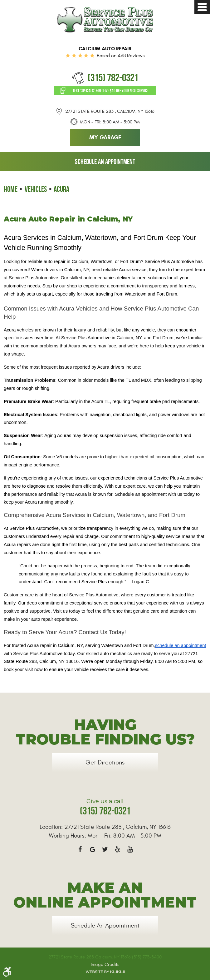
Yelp (118, 849)
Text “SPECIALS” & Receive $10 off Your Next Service (110, 91)
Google (93, 849)
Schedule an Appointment (105, 162)
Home (11, 189)
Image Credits (105, 965)
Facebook (80, 849)
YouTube (130, 849)
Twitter (105, 849)
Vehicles (36, 189)
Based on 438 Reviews (121, 56)
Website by (105, 972)
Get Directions (105, 762)
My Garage (105, 137)
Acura (61, 189)
